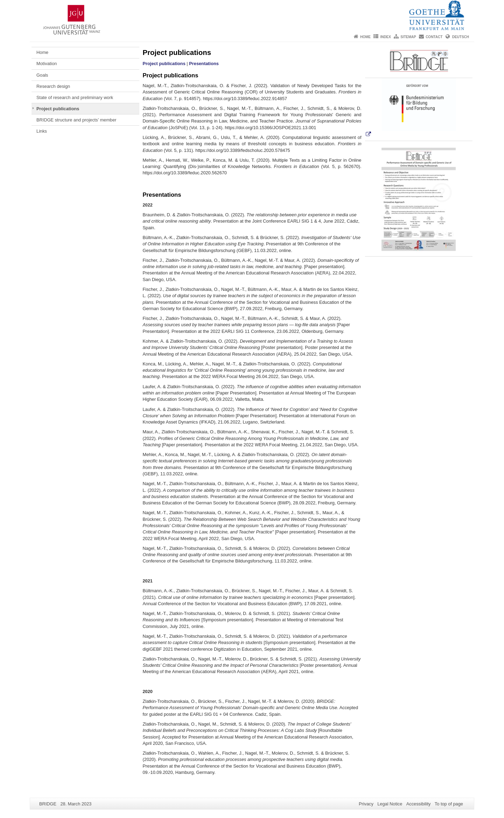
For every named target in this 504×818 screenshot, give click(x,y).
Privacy (366, 804)
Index (386, 37)
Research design (53, 86)
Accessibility (419, 804)
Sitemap (408, 37)
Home (365, 37)
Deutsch (461, 37)
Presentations (204, 64)
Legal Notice (390, 804)
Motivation (47, 64)
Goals (42, 75)
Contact (434, 37)
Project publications (58, 109)
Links (42, 131)
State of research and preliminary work (75, 97)
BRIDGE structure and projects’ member (76, 120)
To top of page (449, 804)
